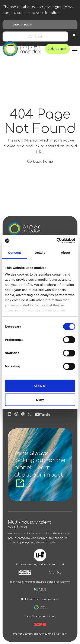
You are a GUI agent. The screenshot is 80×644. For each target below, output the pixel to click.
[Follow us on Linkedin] (10, 414)
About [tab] (65, 253)
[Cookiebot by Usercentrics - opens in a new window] (57, 241)
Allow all (40, 386)
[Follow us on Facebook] (23, 414)
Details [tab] (40, 253)
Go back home (40, 162)
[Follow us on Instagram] (16, 414)
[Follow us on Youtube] (42, 414)
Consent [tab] (14, 253)
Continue (35, 37)
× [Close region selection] (74, 35)
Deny (40, 400)
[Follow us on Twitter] (29, 414)
